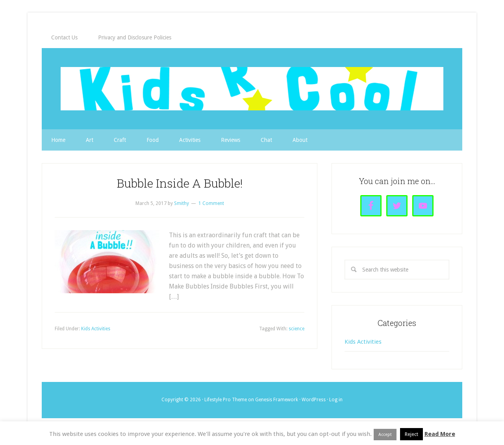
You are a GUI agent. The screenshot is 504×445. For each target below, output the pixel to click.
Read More (440, 434)
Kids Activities (96, 329)
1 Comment (211, 203)
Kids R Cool (252, 89)
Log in (336, 400)
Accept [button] (385, 435)
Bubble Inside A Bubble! (180, 183)
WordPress (314, 400)
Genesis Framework (277, 400)
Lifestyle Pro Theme (226, 400)
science (296, 329)
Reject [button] (411, 434)
